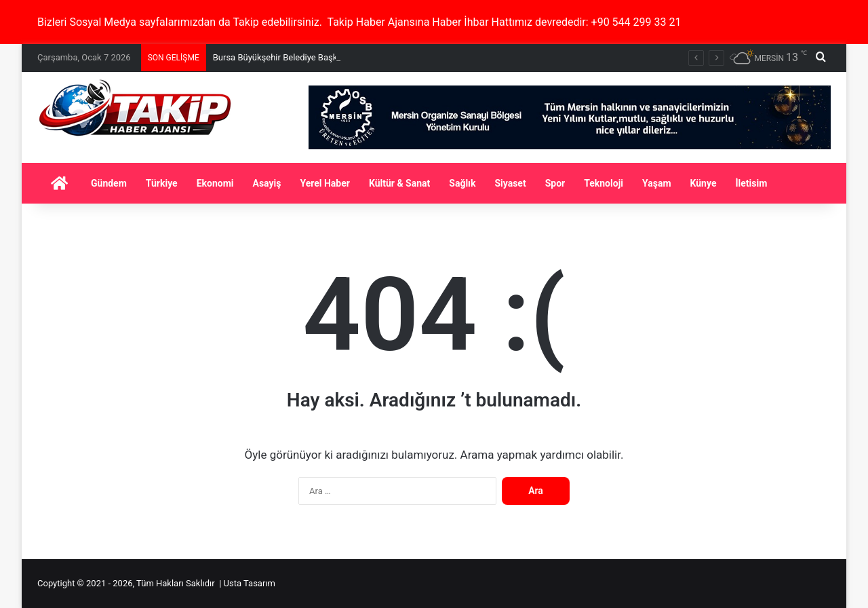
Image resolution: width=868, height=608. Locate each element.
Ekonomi (215, 183)
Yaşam (657, 183)
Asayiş (267, 183)
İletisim (751, 183)
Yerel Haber (324, 183)
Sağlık (462, 183)
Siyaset (510, 183)
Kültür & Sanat (399, 183)
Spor (555, 183)
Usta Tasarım (250, 583)
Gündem (109, 183)
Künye (704, 183)
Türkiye (162, 183)
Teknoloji (604, 183)
